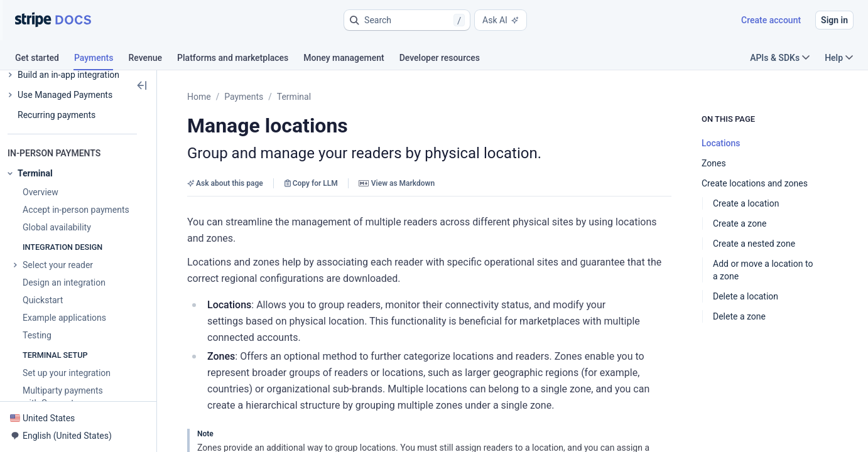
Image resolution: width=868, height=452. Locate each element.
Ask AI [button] (501, 20)
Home (199, 97)
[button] (407, 20)
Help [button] (839, 58)
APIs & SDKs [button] (780, 58)
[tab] (45, 60)
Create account (771, 20)
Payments (244, 97)
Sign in (834, 20)
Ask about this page (225, 183)
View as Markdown (397, 183)
